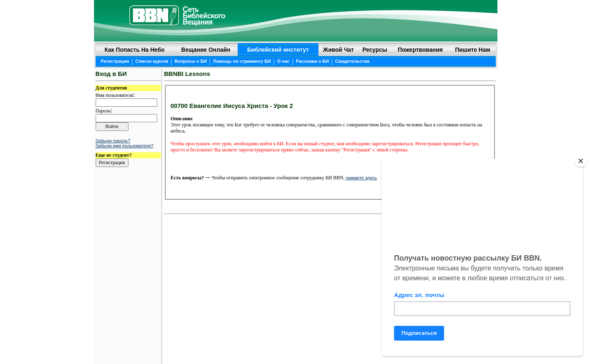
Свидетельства (353, 61)
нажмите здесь (361, 178)
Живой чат (338, 50)
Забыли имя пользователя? (125, 146)
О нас (283, 61)
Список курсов (152, 61)
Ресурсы (375, 50)
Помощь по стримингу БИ (242, 61)
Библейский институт (278, 50)
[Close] (581, 161)
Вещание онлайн (206, 50)
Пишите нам (473, 50)
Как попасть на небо (135, 50)
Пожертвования (420, 50)
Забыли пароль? (113, 141)
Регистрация (115, 61)
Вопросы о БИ (191, 61)
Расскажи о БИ (312, 61)
